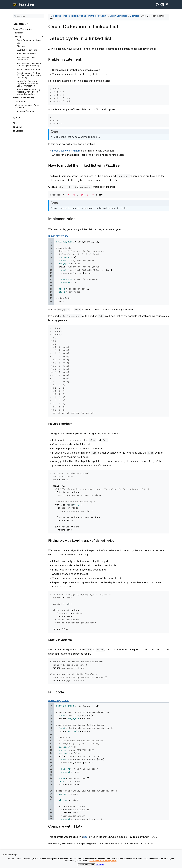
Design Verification (23, 29)
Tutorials (19, 33)
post (86, 837)
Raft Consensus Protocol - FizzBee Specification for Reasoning (30, 75)
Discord (20, 131)
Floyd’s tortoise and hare (66, 151)
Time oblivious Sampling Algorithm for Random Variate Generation (29, 92)
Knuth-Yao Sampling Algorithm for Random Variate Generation (28, 84)
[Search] (29, 16)
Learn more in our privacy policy (103, 861)
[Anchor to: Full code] (68, 692)
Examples (20, 37)
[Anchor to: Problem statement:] (86, 60)
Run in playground (58, 236)
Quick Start (20, 101)
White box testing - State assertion (27, 106)
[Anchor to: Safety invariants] (75, 640)
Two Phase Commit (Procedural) (26, 59)
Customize (100, 865)
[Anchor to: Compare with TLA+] (86, 826)
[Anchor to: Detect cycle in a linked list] (115, 38)
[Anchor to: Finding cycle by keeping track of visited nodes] (118, 541)
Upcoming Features (24, 111)
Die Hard (21, 46)
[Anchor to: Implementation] (79, 219)
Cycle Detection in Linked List (29, 41)
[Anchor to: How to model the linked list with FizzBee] (123, 165)
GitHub (19, 127)
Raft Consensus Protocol (29, 69)
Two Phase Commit (26, 54)
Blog (15, 123)
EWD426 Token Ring (27, 50)
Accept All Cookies (86, 865)
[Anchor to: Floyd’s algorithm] (76, 424)
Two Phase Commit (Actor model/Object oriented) (30, 65)
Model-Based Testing (24, 98)
